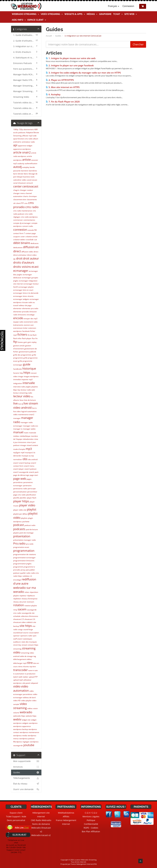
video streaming (20, 706)
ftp (15, 342)
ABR (36, 129)
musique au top (28, 456)
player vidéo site (20, 510)
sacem (22, 609)
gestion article (19, 346)
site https (26, 626)
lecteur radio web (28, 390)
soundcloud (18, 633)
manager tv (18, 429)
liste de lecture (30, 400)
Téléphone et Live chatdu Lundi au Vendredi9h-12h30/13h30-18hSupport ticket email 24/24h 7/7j (16, 846)
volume (16, 713)
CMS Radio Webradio (41, 820)
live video (17, 411)
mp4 (23, 453)
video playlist (26, 700)
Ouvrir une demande (26, 789)
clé (14, 203)
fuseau (20, 342)
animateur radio (28, 142)
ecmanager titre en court (23, 290)
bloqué (20, 177)
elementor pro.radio (30, 308)
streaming (17, 649)
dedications (18, 247)
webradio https (19, 716)
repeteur (23, 596)
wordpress (33, 723)
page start (34, 475)
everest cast (29, 325)
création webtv (19, 240)
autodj (17, 167)
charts (26, 196)
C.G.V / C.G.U (91, 813)
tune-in (31, 670)
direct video (32, 255)
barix (15, 174)
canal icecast (32, 180)
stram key (17, 645)
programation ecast (21, 547)
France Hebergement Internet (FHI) (84, 864)
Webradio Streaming (25, 14)
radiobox (26, 576)
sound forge (28, 629)
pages (29, 479)
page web (20, 479)
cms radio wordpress (29, 217)
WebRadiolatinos (66, 813)
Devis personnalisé (16, 820)
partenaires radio (20, 489)
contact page (31, 233)
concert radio (28, 226)
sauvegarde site (28, 613)
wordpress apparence (22, 726)
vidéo (17, 686)
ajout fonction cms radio (23, 139)
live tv (34, 408)
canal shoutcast (19, 183)
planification (31, 495)
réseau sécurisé (20, 602)
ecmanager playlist (26, 287)
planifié (16, 498)
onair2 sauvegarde (21, 472)
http (21, 373)
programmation (24, 551)
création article (31, 237)
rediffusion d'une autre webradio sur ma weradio (25, 586)
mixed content (32, 445)
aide (35, 136)
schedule (17, 616)
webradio (26, 712)
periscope (32, 489)
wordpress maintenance (29, 732)
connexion (20, 230)
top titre (33, 666)
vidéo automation (21, 688)
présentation (22, 536)
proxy (23, 570)
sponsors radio (26, 636)
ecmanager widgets (21, 299)
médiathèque (25, 436)
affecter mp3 (27, 136)
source (26, 633)
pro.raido (30, 544)
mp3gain (17, 453)
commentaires (29, 220)
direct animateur (20, 255)
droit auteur (31, 258)
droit (19, 258)
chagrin (16, 190)
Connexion (128, 6)
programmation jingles (22, 564)
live (15, 403)
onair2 (16, 463)
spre (35, 636)
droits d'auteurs (24, 262)
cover (23, 237)
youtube (29, 745)
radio (28, 573)
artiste (27, 160)
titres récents (24, 666)
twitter (26, 677)
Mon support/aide (26, 761)
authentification (31, 163)
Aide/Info (19, 20)
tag (35, 656)
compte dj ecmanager (22, 223)
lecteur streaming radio (23, 393)
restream (30, 602)
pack (37, 472)
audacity (21, 163)
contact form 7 (19, 233)
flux (33, 338)
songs (20, 629)
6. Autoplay (53, 94)
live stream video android (26, 405)
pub (27, 570)
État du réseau (26, 784)
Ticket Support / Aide (16, 816)
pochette (26, 522)
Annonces (26, 767)
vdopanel (34, 683)
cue (36, 240)
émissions (22, 315)
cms (26, 203)
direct (36, 252)
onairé (31, 472)
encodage (31, 315)
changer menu (19, 193)
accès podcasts (19, 132)
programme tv (29, 567)
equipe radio (18, 322)
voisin (35, 708)
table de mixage (26, 656)
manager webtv (29, 429)
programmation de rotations (25, 554)
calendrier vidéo (20, 180)
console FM (32, 230)
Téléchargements (26, 778)
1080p (16, 129)
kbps (15, 390)
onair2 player (19, 469)
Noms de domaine (41, 824)
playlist (32, 509)
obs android (33, 459)
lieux (22, 400)
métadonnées (28, 439)
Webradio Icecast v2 (41, 835)
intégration (18, 383)
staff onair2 (18, 639)
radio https (18, 576)
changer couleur (26, 190)
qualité (23, 573)
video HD (17, 700)
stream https (33, 645)
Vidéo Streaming (52, 14)
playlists (24, 518)
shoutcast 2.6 (30, 619)
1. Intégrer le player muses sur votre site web (71, 58)
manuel (18, 432)
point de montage (26, 533)
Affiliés (66, 816)
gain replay (32, 342)
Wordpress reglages (21, 742)
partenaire (27, 486)
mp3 (29, 449)
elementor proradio (21, 312)
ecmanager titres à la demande (26, 293)
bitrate (20, 174)
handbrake (18, 369)
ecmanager (21, 271)
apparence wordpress (22, 149)
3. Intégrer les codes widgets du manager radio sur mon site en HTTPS (83, 73)
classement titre (20, 199)
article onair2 (22, 152)
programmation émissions (24, 561)
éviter (25, 328)
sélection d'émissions (30, 616)
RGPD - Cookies (91, 828)
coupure (17, 237)
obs (25, 459)
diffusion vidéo (27, 252)
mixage (23, 445)
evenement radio (31, 322)
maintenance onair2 (26, 414)
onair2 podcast (30, 469)
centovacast (30, 186)
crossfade (30, 240)
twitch (16, 677)
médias (16, 436)
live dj (21, 404)
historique (29, 369)
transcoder (20, 670)
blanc (26, 174)
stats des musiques (29, 642)
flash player (27, 338)
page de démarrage (21, 475)
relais (27, 592)
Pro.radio (19, 543)
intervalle (29, 383)
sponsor (16, 636)
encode (18, 318)
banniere (25, 171)
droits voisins (22, 267)
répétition (17, 599)
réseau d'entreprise (29, 599)
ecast (35, 267)
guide (27, 364)
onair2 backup (25, 463)
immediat (17, 379)
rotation (19, 605)
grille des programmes (22, 355)
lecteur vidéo (22, 396)
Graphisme (105, 14)
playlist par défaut (20, 514)
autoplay (26, 167)
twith (20, 677)
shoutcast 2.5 (19, 619)
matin (26, 433)
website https (31, 716)
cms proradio (24, 205)
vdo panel (26, 683)
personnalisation (20, 492)
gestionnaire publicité (27, 352)
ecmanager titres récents (23, 296)
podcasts (19, 529)
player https (21, 501)
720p (21, 129)
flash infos (17, 338)
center (17, 186)
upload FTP (33, 677)
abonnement (29, 129)
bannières (33, 171)
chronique (33, 196)
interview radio (19, 387)
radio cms (35, 573)
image (21, 376)
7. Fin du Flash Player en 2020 (63, 102)
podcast (19, 525)
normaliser (18, 459)
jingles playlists (32, 387)
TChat (118, 14)
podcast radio (30, 525)
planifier (23, 498)
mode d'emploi (19, 449)
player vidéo (27, 505)
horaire (16, 373)
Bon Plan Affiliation (91, 831)
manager (17, 418)
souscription (34, 633)
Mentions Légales (91, 816)
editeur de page (25, 305)
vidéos (30, 708)
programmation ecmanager (24, 558)
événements (18, 325)
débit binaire (22, 243)
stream (25, 645)
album (36, 139)
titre (30, 663)
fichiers (22, 335)
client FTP (20, 203)
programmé (18, 567)
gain (25, 342)
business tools (29, 177)
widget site (26, 720)
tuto (36, 670)
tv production (30, 674)
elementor (17, 308)
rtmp (15, 610)
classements (32, 199)
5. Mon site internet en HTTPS (63, 87)
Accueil (49, 36)
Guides (58, 36)
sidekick (29, 622)
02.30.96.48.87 (19, 834)
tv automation (19, 674)
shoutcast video (19, 622)
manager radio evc (31, 426)
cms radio (32, 207)
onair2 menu (29, 466)
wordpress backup (21, 729)
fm (36, 338)
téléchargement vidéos (22, 659)
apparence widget (25, 146)
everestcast (18, 328)
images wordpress (31, 376)
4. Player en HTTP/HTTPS (60, 80)
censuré (30, 183)
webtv (17, 719)
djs (14, 259)
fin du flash (32, 335)
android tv (17, 142)
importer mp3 (27, 379)
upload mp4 (18, 680)
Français (114, 6)
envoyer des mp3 (30, 319)
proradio (17, 570)
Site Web (131, 14)
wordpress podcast (27, 739)
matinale (33, 433)
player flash (32, 498)
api (15, 145)
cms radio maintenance (23, 211)
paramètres (18, 482)
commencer (18, 220)
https (27, 373)
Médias (92, 14)
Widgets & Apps (75, 14)
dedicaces (35, 243)
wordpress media (20, 736)
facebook (26, 331)
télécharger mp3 (20, 663)
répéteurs (31, 596)
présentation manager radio (25, 540)
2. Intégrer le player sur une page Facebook (70, 65)
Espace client (37, 20)
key (19, 390)
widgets (25, 723)
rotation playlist (31, 606)
